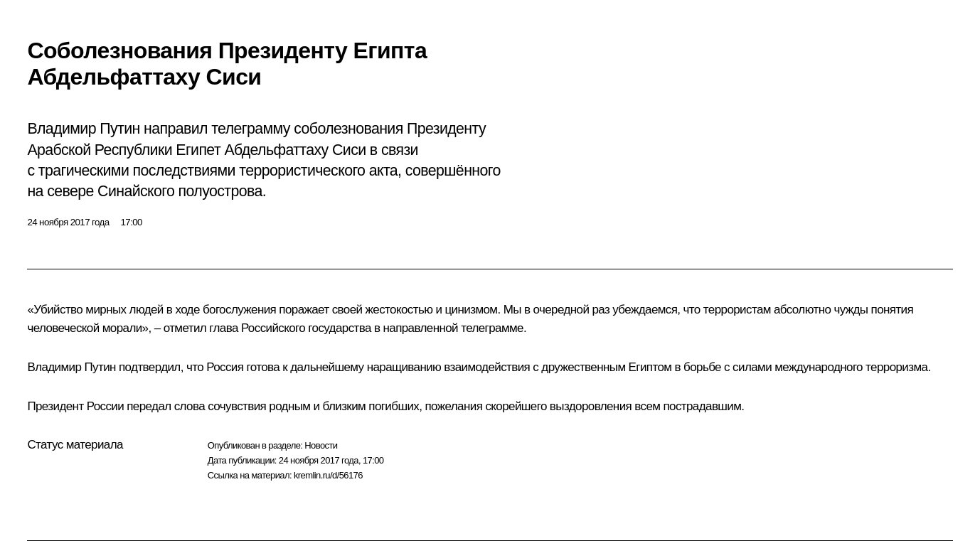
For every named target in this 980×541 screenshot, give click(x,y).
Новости (321, 445)
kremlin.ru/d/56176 (328, 475)
